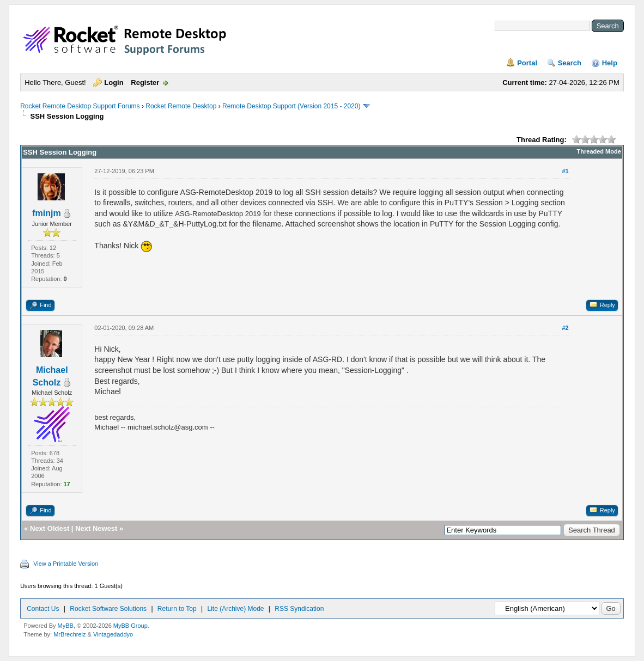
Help (610, 63)
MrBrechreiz (69, 634)
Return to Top (177, 609)
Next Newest (96, 528)
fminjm (46, 213)
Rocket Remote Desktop (181, 106)
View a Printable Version (66, 564)
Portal (527, 63)
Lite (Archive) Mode (235, 609)
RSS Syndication (299, 609)
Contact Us (43, 609)
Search (570, 63)
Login (114, 82)
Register (145, 82)
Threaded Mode (599, 151)
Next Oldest (50, 528)
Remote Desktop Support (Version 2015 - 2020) (291, 106)
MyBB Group (130, 626)
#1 (565, 171)
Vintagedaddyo (113, 634)
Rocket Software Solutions (108, 609)
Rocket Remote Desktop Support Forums (80, 106)
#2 (565, 328)
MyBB (66, 626)
